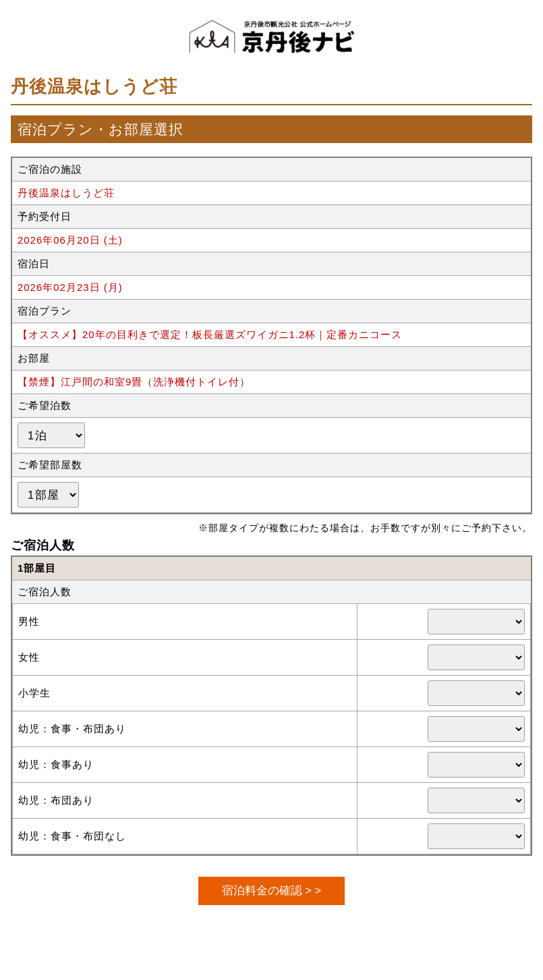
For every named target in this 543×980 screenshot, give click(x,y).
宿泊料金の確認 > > (271, 890)
